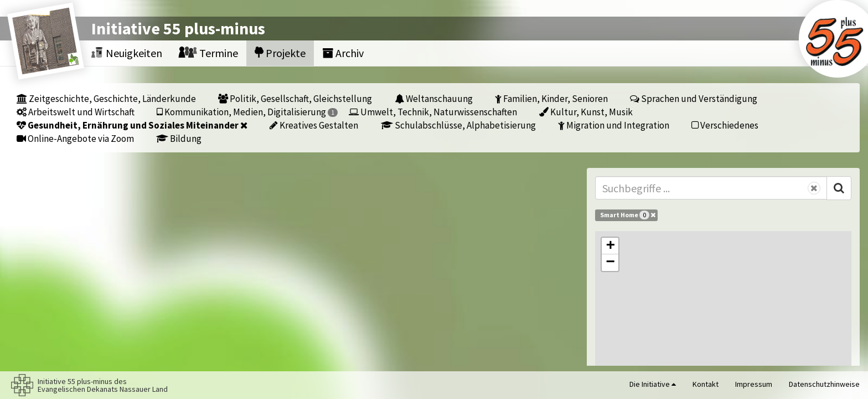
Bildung (179, 138)
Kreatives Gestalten (314, 125)
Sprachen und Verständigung (694, 98)
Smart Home (628, 215)
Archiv (343, 53)
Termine (208, 53)
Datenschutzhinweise (824, 384)
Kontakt (706, 384)
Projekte (280, 53)
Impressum (754, 384)
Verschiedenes (725, 125)
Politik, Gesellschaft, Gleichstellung (295, 98)
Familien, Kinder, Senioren (551, 98)
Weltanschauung (434, 98)
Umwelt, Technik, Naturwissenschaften (433, 112)
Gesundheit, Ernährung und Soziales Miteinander (132, 125)
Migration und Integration (614, 125)
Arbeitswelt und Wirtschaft (76, 112)
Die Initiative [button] (653, 384)
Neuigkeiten (127, 53)
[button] (610, 246)
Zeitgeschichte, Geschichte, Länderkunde (106, 98)
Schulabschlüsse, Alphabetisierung (458, 125)
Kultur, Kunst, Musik (586, 112)
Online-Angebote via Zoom (75, 138)
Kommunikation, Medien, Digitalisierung (247, 112)
